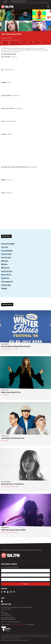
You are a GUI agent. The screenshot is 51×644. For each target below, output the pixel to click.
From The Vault (6, 257)
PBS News (4, 264)
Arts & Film (5, 247)
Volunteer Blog (6, 285)
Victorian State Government (18, 624)
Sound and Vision (7, 271)
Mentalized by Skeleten (25, 186)
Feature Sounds (7, 38)
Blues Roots (5, 42)
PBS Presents (5, 268)
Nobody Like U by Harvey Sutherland (25, 102)
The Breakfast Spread (15, 44)
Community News (7, 251)
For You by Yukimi (25, 128)
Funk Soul (24, 42)
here (5, 622)
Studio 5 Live (5, 278)
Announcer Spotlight (8, 244)
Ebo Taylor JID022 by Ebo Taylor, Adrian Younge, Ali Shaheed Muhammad (25, 173)
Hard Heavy (37, 42)
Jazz (43, 42)
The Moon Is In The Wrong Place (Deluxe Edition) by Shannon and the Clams (25, 115)
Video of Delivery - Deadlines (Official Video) (25, 208)
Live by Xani (25, 76)
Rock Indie (5, 44)
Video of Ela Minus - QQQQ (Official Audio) (25, 150)
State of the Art (6, 275)
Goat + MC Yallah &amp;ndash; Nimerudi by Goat (25, 63)
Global (30, 42)
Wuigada (4, 288)
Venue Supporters (7, 281)
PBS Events (5, 261)
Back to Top (47, 640)
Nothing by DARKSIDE (25, 89)
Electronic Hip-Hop (15, 42)
